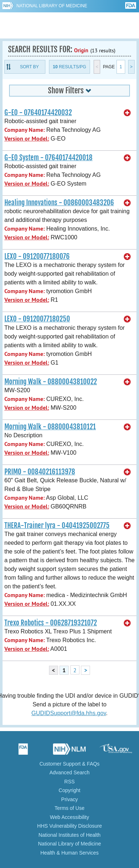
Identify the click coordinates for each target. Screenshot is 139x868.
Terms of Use (69, 808)
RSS (69, 782)
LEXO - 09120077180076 (37, 256)
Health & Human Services (69, 853)
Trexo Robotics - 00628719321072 (51, 623)
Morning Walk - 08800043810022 (51, 382)
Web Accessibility (70, 817)
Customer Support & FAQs (70, 764)
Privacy (70, 799)
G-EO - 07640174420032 (38, 113)
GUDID (69, 25)
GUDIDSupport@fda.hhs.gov (69, 713)
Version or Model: (27, 139)
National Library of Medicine (52, 6)
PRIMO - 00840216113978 (40, 472)
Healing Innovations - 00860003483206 (59, 203)
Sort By (29, 67)
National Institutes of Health (69, 835)
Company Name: (24, 130)
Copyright (70, 790)
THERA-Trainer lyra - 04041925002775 (57, 526)
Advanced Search (69, 772)
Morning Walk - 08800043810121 (50, 427)
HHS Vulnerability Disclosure (69, 826)
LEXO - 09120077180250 (37, 319)
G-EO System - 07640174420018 (48, 158)
